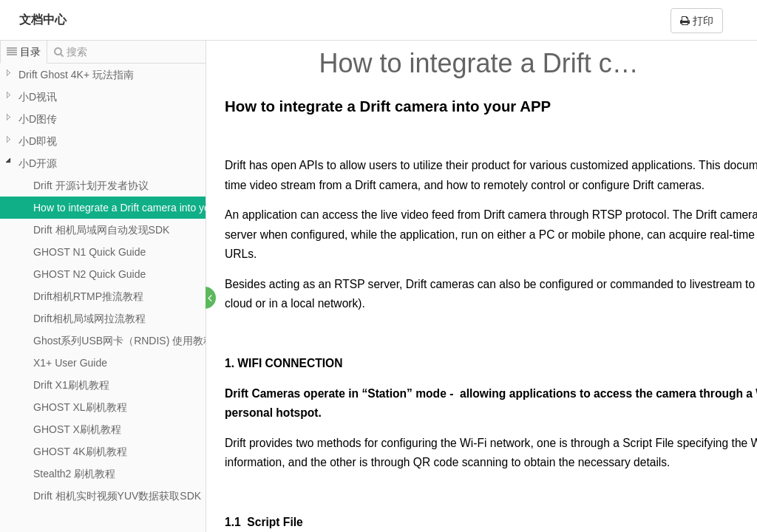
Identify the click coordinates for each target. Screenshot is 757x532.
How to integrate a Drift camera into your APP (138, 208)
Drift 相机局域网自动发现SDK (101, 230)
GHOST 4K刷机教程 (80, 451)
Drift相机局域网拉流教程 (89, 318)
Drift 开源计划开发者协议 (91, 185)
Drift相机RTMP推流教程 (88, 296)
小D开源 (38, 163)
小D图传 (38, 119)
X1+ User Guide (70, 363)
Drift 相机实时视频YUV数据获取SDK (117, 496)
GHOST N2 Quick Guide (89, 274)
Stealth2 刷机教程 (74, 474)
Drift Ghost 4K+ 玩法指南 (76, 75)
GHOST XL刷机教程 (80, 407)
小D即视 (38, 141)
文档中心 (43, 20)
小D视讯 (38, 97)
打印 (697, 21)
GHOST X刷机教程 (77, 429)
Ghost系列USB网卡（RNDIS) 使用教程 (123, 341)
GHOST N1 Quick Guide (89, 252)
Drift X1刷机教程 (71, 385)
